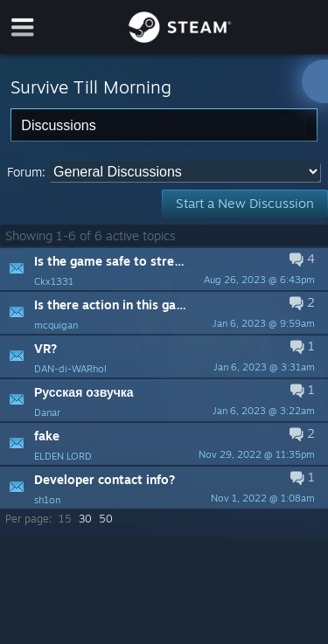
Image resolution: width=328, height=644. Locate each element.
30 (85, 519)
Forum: (26, 172)
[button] (164, 269)
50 (106, 519)
